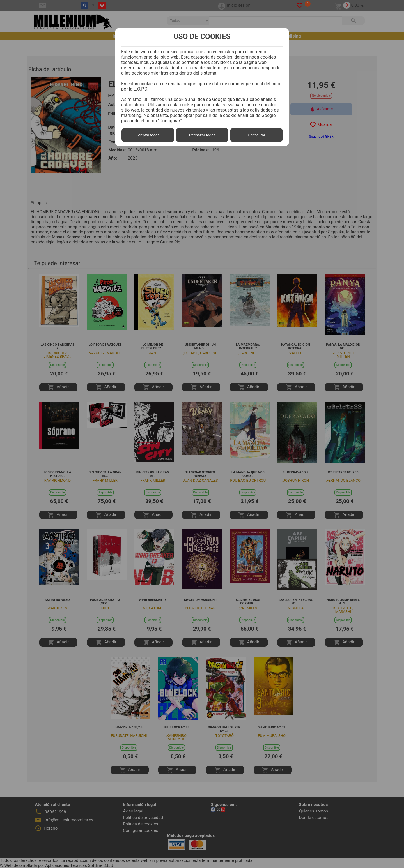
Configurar (256, 135)
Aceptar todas (148, 135)
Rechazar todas (202, 135)
